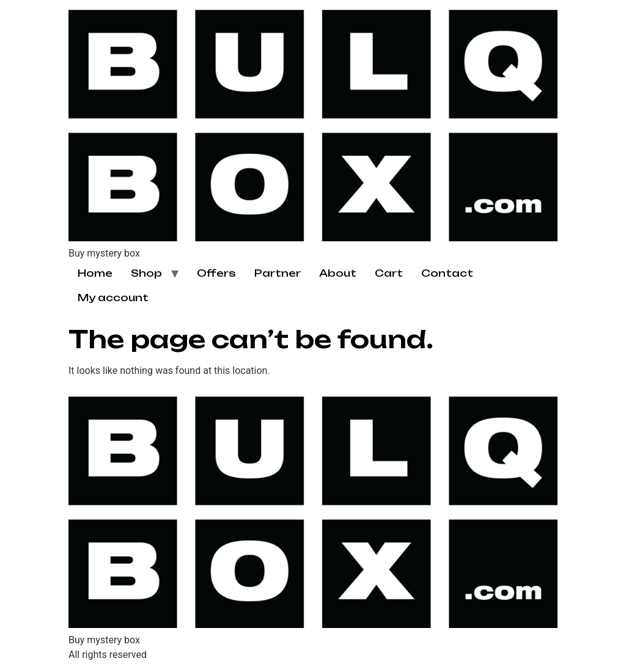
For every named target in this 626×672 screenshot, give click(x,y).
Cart (389, 273)
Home (95, 273)
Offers (216, 273)
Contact (447, 273)
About (338, 273)
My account (113, 298)
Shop (146, 273)
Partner (278, 273)
